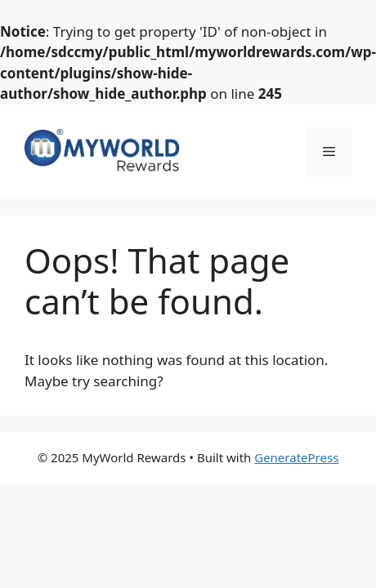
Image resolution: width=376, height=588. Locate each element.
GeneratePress (296, 457)
